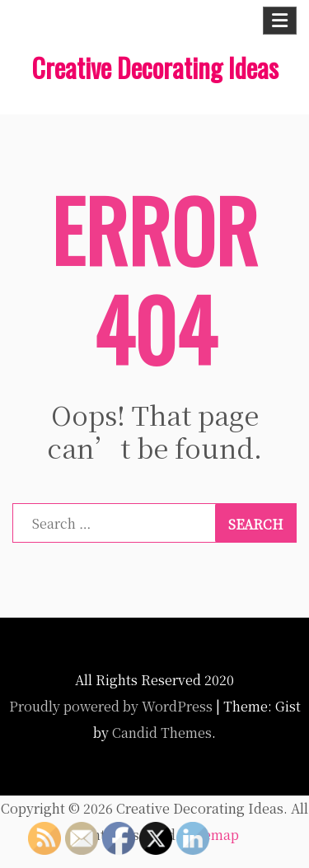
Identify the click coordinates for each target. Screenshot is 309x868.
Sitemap (213, 835)
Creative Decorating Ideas (155, 67)
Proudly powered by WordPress (111, 706)
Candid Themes (162, 733)
